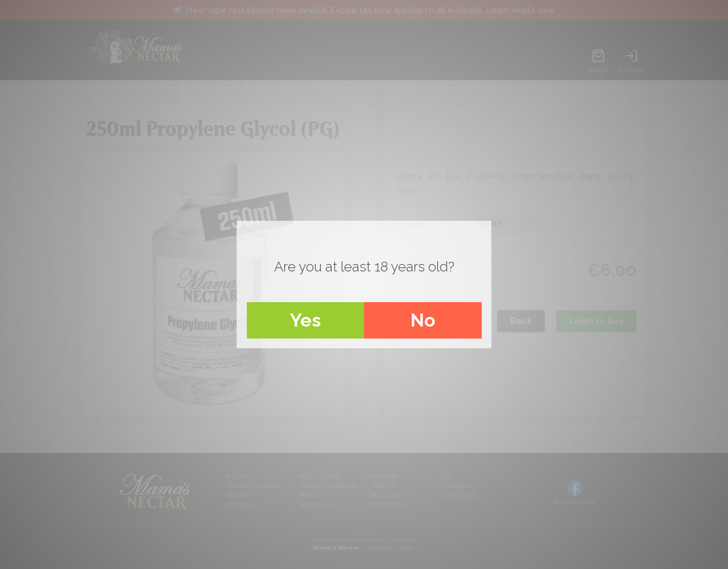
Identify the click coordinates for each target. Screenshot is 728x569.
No (423, 320)
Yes (305, 320)
